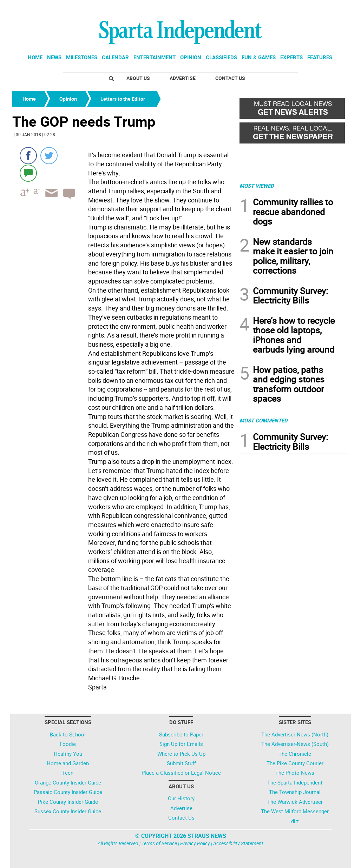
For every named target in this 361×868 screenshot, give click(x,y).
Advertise (183, 78)
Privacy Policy (195, 843)
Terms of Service (159, 843)
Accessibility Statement (238, 843)
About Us (138, 78)
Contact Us (230, 78)
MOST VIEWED (257, 186)
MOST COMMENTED (264, 420)
